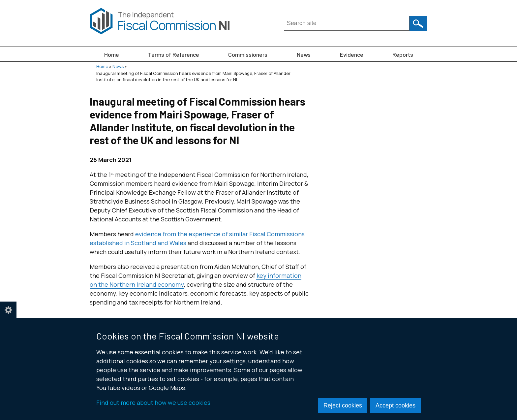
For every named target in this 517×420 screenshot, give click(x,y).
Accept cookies (395, 405)
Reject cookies (343, 405)
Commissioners (248, 54)
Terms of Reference (174, 54)
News (304, 54)
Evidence (352, 54)
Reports (403, 54)
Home (112, 54)
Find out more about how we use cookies (153, 403)
